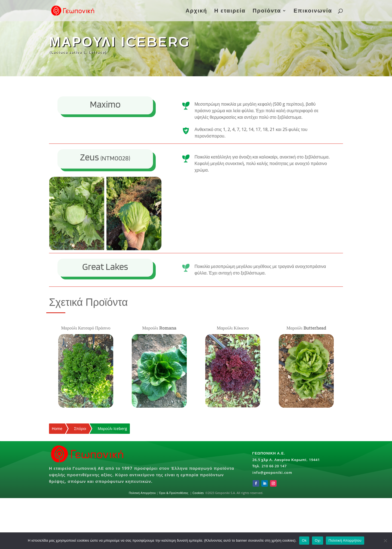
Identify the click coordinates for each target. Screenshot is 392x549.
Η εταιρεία (230, 11)
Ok (304, 540)
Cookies (198, 493)
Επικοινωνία (313, 11)
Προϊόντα (267, 11)
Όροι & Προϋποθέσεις (174, 493)
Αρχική (196, 11)
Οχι (318, 540)
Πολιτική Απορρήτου (142, 493)
